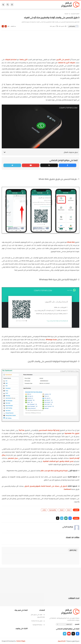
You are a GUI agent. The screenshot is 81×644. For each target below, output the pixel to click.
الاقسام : (77, 624)
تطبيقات (62, 510)
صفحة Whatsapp (51, 340)
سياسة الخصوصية (39, 625)
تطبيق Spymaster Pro (72, 433)
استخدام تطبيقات (11, 59)
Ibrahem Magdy (21, 641)
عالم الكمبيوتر (62, 641)
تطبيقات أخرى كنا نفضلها (67, 63)
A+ (6, 26)
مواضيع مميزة (53, 510)
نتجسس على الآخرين (63, 59)
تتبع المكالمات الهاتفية (51, 461)
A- (3, 26)
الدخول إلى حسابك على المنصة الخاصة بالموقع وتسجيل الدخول (46, 486)
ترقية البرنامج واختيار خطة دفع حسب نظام (54, 471)
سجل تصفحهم (13, 458)
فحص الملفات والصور (66, 461)
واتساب (44, 510)
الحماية (66, 14)
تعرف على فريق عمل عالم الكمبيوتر (38, 616)
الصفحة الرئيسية (75, 14)
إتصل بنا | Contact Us (38, 621)
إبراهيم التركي (72, 26)
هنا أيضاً (22, 430)
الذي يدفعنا (23, 59)
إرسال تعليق (73, 550)
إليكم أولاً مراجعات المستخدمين (49, 430)
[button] (70, 518)
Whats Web (71, 242)
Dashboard (67, 489)
